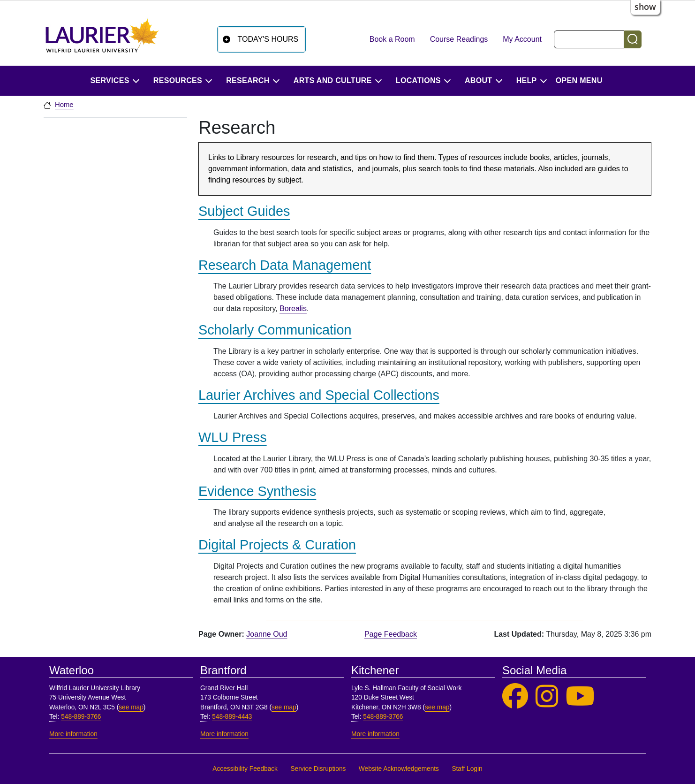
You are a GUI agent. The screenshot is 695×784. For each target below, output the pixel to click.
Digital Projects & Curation (277, 545)
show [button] (645, 7)
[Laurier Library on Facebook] (515, 696)
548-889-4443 (232, 717)
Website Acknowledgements (399, 769)
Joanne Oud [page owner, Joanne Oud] (267, 634)
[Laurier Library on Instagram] (547, 696)
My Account (522, 39)
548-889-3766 (81, 717)
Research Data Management (285, 265)
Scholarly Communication (275, 330)
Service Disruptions (318, 769)
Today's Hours (268, 39)
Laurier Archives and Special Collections (319, 395)
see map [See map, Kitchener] (437, 707)
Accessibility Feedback (245, 769)
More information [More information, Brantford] (224, 734)
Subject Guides (244, 211)
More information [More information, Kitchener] (375, 734)
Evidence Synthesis (257, 491)
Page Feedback (391, 634)
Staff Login (467, 769)
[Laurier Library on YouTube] (580, 696)
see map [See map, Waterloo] (131, 707)
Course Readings (459, 39)
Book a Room (392, 39)
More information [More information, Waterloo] (73, 734)
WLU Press (233, 437)
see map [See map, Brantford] (284, 707)
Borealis (293, 308)
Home (64, 105)
